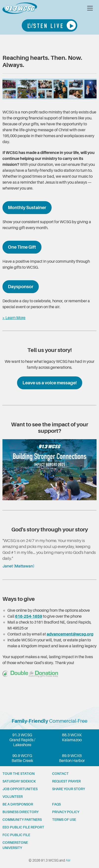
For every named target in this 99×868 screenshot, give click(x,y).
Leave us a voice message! (50, 383)
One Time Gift (22, 247)
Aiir (68, 860)
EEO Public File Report (23, 827)
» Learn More (14, 318)
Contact (60, 774)
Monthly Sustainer (27, 208)
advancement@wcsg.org (70, 634)
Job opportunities (20, 789)
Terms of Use (64, 820)
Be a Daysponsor (18, 804)
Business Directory (20, 812)
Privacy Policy (66, 812)
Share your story (69, 789)
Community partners (22, 820)
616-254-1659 (29, 616)
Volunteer (13, 797)
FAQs (56, 804)
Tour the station (19, 774)
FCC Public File (16, 835)
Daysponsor (21, 287)
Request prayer (66, 781)
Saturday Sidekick (19, 781)
